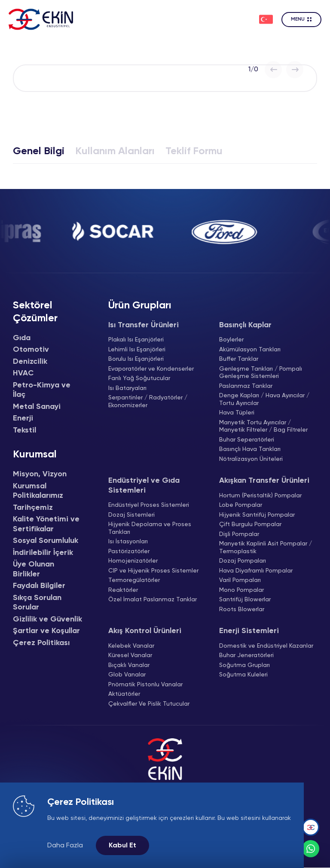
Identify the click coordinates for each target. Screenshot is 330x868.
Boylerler (231, 340)
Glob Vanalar (127, 675)
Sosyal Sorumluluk (46, 541)
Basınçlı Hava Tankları (250, 449)
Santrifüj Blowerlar (245, 600)
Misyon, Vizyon (40, 474)
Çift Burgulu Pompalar (250, 524)
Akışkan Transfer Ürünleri (264, 481)
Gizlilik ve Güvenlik (47, 619)
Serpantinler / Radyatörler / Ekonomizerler (148, 402)
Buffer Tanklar (239, 359)
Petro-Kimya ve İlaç (42, 390)
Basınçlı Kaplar (245, 325)
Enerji (23, 418)
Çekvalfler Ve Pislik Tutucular (149, 704)
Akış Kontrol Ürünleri (145, 631)
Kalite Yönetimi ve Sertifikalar (46, 524)
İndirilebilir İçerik (43, 553)
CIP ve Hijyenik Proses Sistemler (153, 571)
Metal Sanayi (37, 407)
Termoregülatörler (134, 580)
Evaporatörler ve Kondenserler (151, 369)
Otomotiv (31, 350)
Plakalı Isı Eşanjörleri (136, 340)
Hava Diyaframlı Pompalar (256, 571)
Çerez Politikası (41, 643)
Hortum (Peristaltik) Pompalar (260, 496)
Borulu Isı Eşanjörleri (136, 359)
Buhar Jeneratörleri (246, 655)
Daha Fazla (65, 846)
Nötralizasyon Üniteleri (251, 459)
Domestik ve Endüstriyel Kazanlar (266, 646)
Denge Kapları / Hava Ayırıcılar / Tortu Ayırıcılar (264, 399)
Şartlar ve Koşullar (46, 631)
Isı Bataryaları (127, 388)
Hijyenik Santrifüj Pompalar (257, 515)
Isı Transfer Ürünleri (144, 325)
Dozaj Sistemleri (131, 515)
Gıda (22, 338)
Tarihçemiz (33, 508)
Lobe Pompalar (241, 505)
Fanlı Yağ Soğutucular (139, 378)
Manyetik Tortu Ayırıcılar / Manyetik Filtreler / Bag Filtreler (263, 426)
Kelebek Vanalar (131, 646)
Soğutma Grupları (244, 665)
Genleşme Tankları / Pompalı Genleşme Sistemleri (261, 373)
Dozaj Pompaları (243, 561)
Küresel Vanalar (130, 655)
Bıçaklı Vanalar (129, 665)
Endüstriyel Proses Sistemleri (149, 505)
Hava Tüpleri (237, 413)
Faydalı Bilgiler (39, 586)
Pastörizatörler (129, 551)
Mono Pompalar (241, 590)
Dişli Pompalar (239, 534)
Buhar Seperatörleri (247, 440)
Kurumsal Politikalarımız (38, 491)
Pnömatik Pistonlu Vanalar (145, 685)
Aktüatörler (124, 694)
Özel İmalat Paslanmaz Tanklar (153, 600)
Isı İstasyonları (128, 542)
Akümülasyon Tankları (250, 350)
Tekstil (24, 430)
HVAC (23, 373)
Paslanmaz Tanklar (246, 386)
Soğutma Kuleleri (243, 675)
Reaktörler (123, 590)
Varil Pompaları (240, 580)
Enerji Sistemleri (249, 631)
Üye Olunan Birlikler (34, 569)
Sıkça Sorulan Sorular (37, 603)
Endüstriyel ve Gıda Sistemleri (144, 486)
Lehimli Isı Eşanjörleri (137, 350)
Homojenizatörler (133, 561)
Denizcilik (30, 362)
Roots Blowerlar (242, 609)
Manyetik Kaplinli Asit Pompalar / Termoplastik (266, 548)
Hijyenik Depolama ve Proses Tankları (150, 528)
